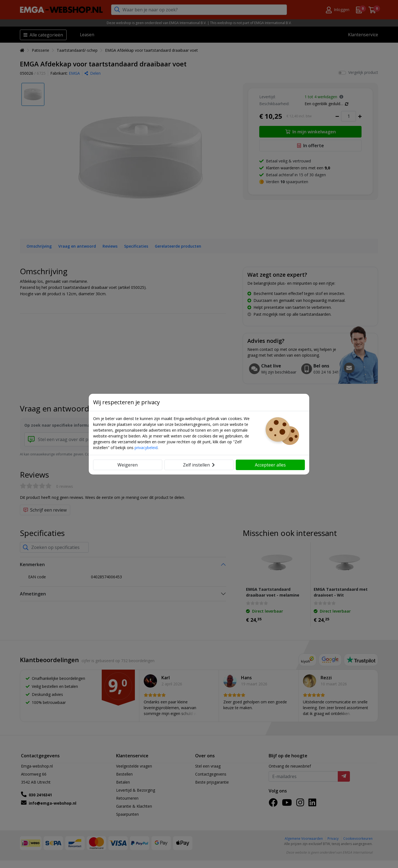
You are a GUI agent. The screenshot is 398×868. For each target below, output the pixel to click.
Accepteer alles (270, 465)
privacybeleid (146, 448)
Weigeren (128, 465)
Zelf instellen (199, 465)
